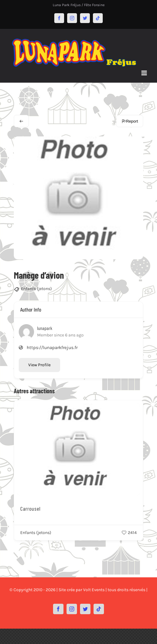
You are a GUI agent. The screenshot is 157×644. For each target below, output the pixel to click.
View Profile (39, 365)
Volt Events (94, 590)
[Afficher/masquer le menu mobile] (145, 73)
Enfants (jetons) (36, 289)
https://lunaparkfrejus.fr (52, 348)
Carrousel (30, 509)
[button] (10, 546)
